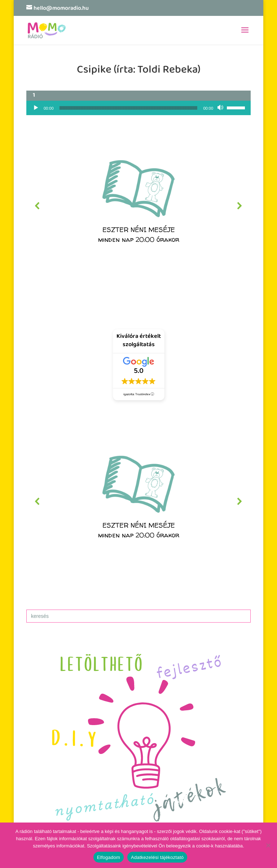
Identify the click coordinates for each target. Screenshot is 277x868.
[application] (138, 108)
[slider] (129, 108)
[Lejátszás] (36, 108)
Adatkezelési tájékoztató (157, 857)
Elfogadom (109, 857)
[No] (268, 845)
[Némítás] (221, 108)
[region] (138, 206)
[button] (138, 206)
